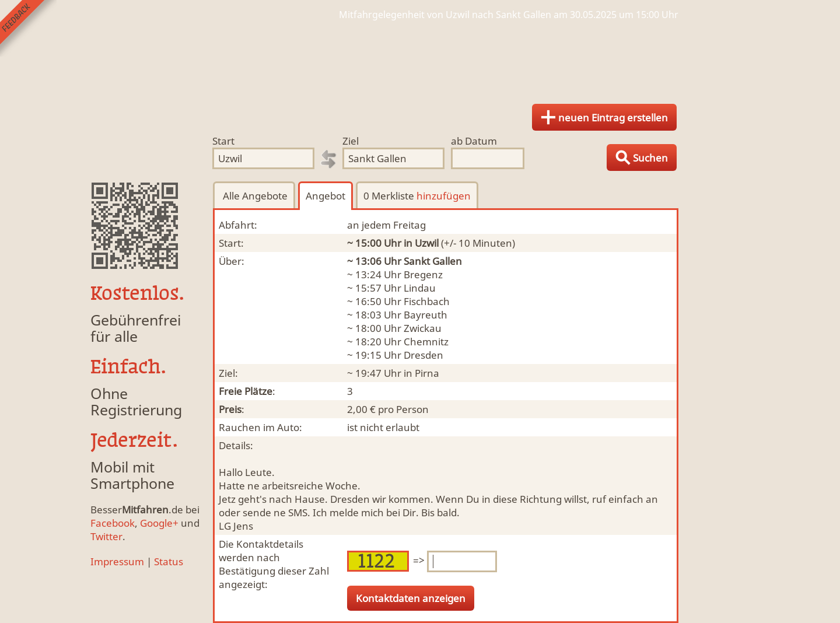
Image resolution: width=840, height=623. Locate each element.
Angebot (325, 196)
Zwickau (423, 328)
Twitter (106, 536)
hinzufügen (444, 196)
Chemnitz (426, 342)
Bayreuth (426, 315)
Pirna (427, 373)
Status (169, 561)
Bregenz (423, 274)
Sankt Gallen (433, 261)
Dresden (423, 355)
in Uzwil (421, 243)
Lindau (420, 288)
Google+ (159, 523)
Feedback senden (28, 28)
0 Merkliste (417, 196)
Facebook (113, 523)
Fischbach (427, 301)
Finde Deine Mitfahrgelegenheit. (420, 58)
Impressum (117, 561)
